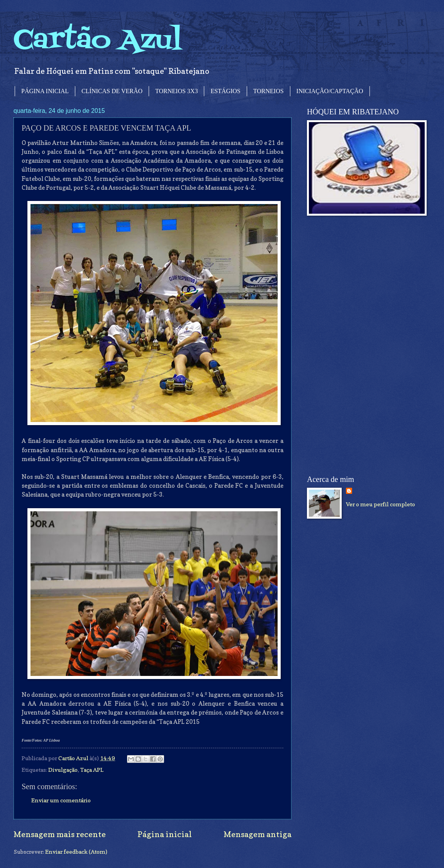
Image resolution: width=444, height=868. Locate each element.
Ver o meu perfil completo (380, 504)
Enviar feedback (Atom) (76, 852)
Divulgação (63, 770)
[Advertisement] (354, 345)
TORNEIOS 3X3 (176, 91)
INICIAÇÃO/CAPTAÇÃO (330, 91)
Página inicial (165, 834)
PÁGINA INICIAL (45, 91)
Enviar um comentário (61, 800)
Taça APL (92, 770)
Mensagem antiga (258, 834)
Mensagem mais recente (60, 834)
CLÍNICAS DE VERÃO (112, 91)
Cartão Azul (98, 41)
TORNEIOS (269, 91)
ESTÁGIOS (225, 91)
